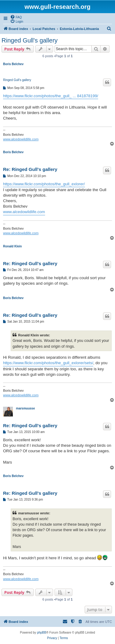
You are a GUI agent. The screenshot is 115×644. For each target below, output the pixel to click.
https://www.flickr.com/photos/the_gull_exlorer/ (44, 184)
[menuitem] (16, 17)
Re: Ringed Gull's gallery (30, 169)
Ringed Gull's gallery (30, 40)
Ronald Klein (12, 246)
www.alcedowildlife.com (21, 139)
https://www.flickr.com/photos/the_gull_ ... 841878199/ (51, 96)
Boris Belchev (13, 64)
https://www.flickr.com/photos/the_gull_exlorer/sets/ (48, 363)
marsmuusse (25, 408)
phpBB (42, 633)
